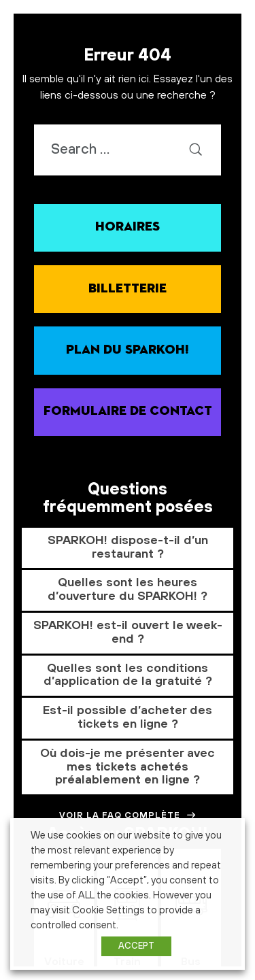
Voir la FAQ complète (128, 815)
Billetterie (128, 289)
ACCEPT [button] (136, 946)
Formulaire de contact (128, 411)
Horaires (128, 227)
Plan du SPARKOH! (128, 350)
